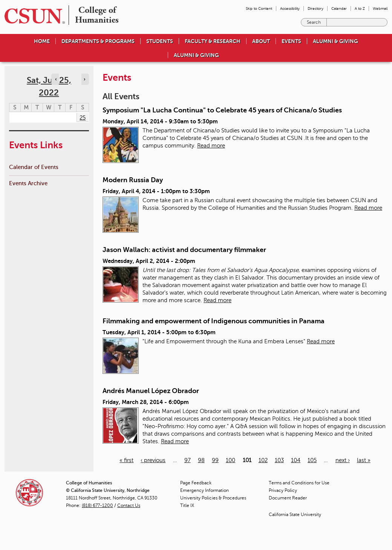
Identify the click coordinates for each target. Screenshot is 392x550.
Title (187, 505)
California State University (295, 515)
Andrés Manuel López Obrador (151, 391)
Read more (211, 146)
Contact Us (129, 505)
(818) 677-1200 (97, 505)
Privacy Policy (283, 490)
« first (126, 460)
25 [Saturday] (83, 118)
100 (230, 460)
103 (279, 460)
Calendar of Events (34, 167)
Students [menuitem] (160, 41)
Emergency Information (204, 490)
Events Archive (28, 183)
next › (343, 460)
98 (201, 460)
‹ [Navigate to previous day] (56, 79)
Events (291, 41)
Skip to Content (259, 8)
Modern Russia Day (133, 180)
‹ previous (153, 460)
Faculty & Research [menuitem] (213, 41)
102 (263, 460)
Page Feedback (196, 483)
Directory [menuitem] (315, 8)
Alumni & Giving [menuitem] (335, 41)
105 (312, 460)
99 (215, 460)
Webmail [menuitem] (380, 8)
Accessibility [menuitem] (290, 8)
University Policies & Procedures (213, 498)
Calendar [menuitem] (339, 8)
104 (296, 460)
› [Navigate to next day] (84, 79)
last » (364, 460)
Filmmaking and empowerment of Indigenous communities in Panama (214, 321)
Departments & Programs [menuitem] (98, 41)
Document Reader (288, 498)
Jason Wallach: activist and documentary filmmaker (184, 250)
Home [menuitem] (42, 41)
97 (188, 460)
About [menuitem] (261, 41)
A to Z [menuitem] (360, 8)
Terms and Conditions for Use (299, 483)
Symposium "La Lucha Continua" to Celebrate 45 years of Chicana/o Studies (222, 110)
